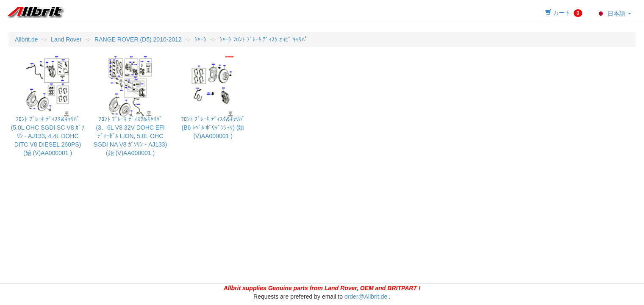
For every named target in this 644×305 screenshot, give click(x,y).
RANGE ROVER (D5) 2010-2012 (138, 39)
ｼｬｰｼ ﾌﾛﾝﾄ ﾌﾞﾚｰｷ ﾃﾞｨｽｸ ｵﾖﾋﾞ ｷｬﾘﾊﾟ (264, 39)
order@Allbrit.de (366, 297)
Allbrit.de (26, 39)
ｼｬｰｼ (200, 39)
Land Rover (66, 39)
